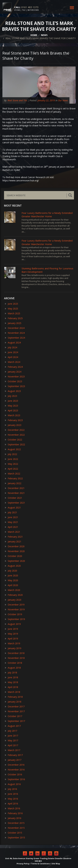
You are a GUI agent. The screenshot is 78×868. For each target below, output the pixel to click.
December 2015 (15, 823)
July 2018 (11, 673)
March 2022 (12, 474)
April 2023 (11, 410)
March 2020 (12, 590)
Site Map (56, 864)
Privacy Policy (23, 864)
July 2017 (11, 731)
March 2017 (12, 750)
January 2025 (13, 323)
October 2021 (13, 498)
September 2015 (15, 838)
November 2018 (15, 658)
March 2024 (12, 362)
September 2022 (15, 444)
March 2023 (12, 415)
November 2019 (15, 609)
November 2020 (15, 551)
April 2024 (11, 357)
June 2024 (11, 352)
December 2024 (15, 328)
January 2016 (13, 818)
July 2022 (11, 454)
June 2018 (11, 677)
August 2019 (13, 624)
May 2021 (11, 522)
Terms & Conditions (40, 864)
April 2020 (11, 585)
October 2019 (13, 614)
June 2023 (11, 401)
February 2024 (14, 367)
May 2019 (11, 634)
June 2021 (11, 517)
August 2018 (13, 668)
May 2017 (11, 740)
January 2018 (13, 702)
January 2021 (13, 541)
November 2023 (15, 376)
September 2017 (15, 721)
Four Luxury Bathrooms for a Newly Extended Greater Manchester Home (47, 215)
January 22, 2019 (46, 100)
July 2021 (11, 512)
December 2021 (15, 488)
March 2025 (12, 313)
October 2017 (13, 716)
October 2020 (13, 556)
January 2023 (13, 425)
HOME (34, 35)
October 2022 (13, 440)
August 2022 (13, 449)
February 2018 (14, 697)
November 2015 (15, 828)
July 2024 (11, 347)
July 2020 (11, 571)
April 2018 (11, 687)
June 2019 (11, 629)
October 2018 (13, 663)
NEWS (44, 35)
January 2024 (13, 372)
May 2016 (11, 799)
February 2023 (14, 420)
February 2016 (14, 813)
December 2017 (15, 706)
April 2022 (11, 469)
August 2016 (13, 784)
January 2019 (13, 648)
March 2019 (12, 643)
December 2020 (15, 546)
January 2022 (13, 483)
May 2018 (11, 682)
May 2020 (11, 580)
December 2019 (15, 605)
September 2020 (15, 561)
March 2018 (12, 692)
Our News (63, 100)
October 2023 (13, 381)
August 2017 (13, 726)
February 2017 (14, 755)
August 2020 (13, 566)
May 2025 (11, 309)
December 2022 (15, 430)
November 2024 (15, 333)
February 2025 (14, 318)
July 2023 (11, 396)
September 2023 (15, 386)
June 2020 (11, 575)
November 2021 (15, 493)
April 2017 (11, 745)
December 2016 (15, 765)
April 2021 (11, 527)
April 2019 (11, 639)
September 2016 (15, 779)
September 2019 (15, 619)
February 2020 (14, 595)
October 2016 (13, 774)
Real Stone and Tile (17, 100)
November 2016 (15, 770)
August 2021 (13, 508)
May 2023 (11, 406)
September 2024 (15, 338)
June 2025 (11, 304)
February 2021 (14, 537)
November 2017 (15, 711)
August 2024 (13, 343)
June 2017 (11, 736)
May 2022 (11, 464)
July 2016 (11, 789)
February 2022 (14, 478)
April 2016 (11, 804)
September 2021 (15, 503)
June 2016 (11, 794)
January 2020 (13, 600)
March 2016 (12, 808)
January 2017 (13, 760)
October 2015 (13, 833)
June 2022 (11, 459)
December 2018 (15, 653)
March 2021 (12, 532)
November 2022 (15, 435)
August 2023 (13, 391)
